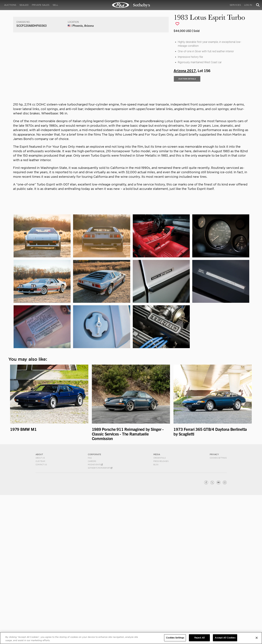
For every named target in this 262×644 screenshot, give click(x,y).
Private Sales (41, 5)
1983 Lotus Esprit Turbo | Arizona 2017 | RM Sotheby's (131, 5)
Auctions (10, 5)
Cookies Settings (218, 607)
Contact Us (41, 614)
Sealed (24, 5)
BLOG (156, 614)
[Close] (257, 638)
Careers (92, 610)
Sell (55, 5)
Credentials (159, 607)
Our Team (40, 610)
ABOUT (39, 604)
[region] (131, 638)
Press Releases (161, 610)
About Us (40, 607)
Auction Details (187, 145)
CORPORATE (94, 604)
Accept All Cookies (225, 638)
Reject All (199, 638)
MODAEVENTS (95, 614)
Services (235, 5)
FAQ (90, 607)
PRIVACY (214, 604)
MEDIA (157, 604)
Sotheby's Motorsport (100, 617)
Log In (248, 5)
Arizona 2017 (185, 136)
